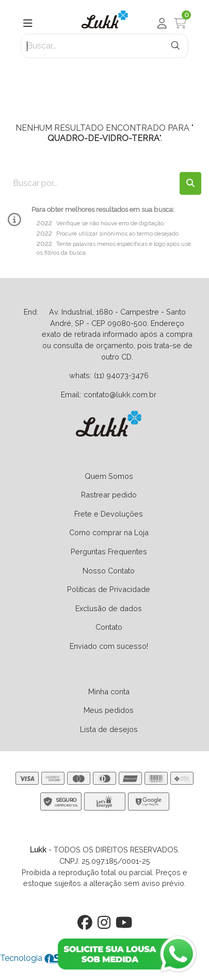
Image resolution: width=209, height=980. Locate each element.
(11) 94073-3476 (121, 375)
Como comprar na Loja (109, 532)
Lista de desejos (109, 729)
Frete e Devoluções (109, 514)
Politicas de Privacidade (109, 589)
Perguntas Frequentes (109, 551)
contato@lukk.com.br (120, 394)
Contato (109, 627)
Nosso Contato (109, 571)
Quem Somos (109, 476)
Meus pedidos (109, 710)
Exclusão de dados (109, 608)
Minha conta (109, 691)
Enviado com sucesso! (109, 646)
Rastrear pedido (109, 495)
